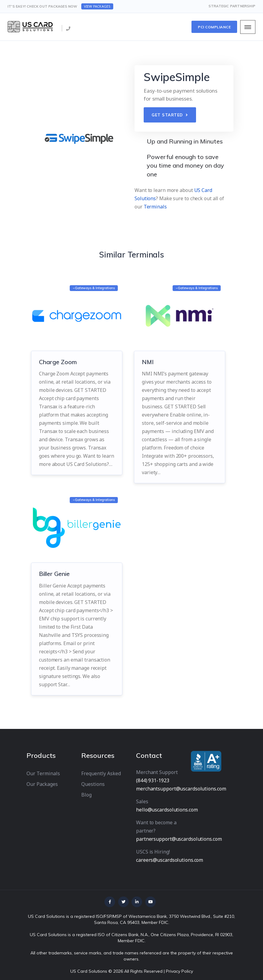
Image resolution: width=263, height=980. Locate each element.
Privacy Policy (179, 971)
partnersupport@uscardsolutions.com (179, 839)
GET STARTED (170, 115)
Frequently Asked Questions (101, 779)
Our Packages (42, 784)
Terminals (155, 207)
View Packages (97, 6)
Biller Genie (55, 574)
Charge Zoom (58, 362)
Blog (86, 795)
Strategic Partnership (232, 6)
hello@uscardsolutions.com (167, 810)
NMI (148, 362)
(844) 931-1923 (153, 780)
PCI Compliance (214, 27)
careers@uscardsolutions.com (170, 860)
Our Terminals (43, 773)
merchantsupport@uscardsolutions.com (181, 789)
